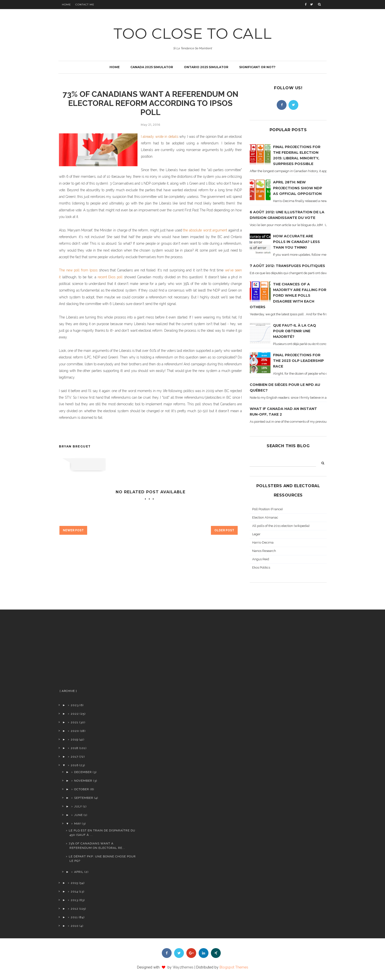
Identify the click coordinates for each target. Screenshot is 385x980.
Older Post (224, 530)
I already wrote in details (160, 137)
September (84, 798)
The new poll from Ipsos (78, 270)
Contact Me (85, 5)
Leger (256, 534)
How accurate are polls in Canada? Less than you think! (296, 242)
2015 (74, 883)
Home (66, 5)
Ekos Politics (261, 567)
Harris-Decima (263, 542)
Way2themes (183, 967)
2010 (75, 926)
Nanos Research (264, 551)
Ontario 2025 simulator (206, 67)
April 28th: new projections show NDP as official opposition (298, 188)
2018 (75, 748)
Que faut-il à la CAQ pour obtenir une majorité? (295, 331)
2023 (75, 705)
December (83, 772)
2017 (74, 757)
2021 (75, 722)
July (78, 806)
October (82, 789)
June (78, 815)
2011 (74, 917)
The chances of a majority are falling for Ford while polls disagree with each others (288, 295)
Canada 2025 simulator (152, 67)
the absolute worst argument (205, 230)
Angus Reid (261, 559)
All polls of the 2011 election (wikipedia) (281, 526)
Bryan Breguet (75, 446)
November (83, 781)
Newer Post (73, 530)
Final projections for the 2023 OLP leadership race (298, 361)
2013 (74, 900)
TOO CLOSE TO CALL (193, 33)
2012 (75, 909)
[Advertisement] (97, 651)
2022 (75, 714)
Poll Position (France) (268, 509)
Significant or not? (257, 67)
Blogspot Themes (234, 967)
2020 (75, 731)
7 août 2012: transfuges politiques (287, 266)
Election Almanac (265, 517)
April (79, 872)
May (78, 824)
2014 (74, 891)
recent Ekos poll (110, 277)
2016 (75, 765)
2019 (74, 739)
